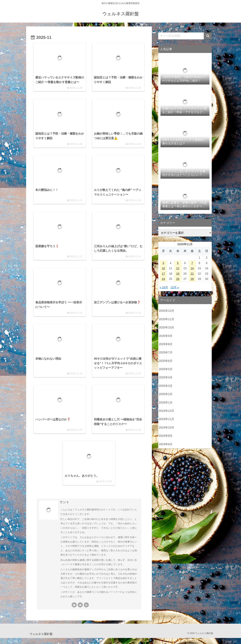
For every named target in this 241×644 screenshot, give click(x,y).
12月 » (175, 287)
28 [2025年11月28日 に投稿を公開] (192, 279)
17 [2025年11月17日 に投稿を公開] (163, 274)
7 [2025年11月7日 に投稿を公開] (192, 263)
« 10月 (164, 287)
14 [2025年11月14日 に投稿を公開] (192, 268)
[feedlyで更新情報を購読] (80, 611)
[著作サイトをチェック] (74, 611)
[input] (185, 36)
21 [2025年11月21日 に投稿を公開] (192, 274)
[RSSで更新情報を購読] (86, 611)
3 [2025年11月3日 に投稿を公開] (163, 263)
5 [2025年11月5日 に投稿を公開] (178, 263)
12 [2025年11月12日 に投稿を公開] (178, 268)
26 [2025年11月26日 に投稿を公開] (178, 279)
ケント (64, 508)
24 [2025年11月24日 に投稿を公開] (163, 279)
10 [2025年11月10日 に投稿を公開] (163, 268)
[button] (208, 36)
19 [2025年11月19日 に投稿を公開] (178, 274)
